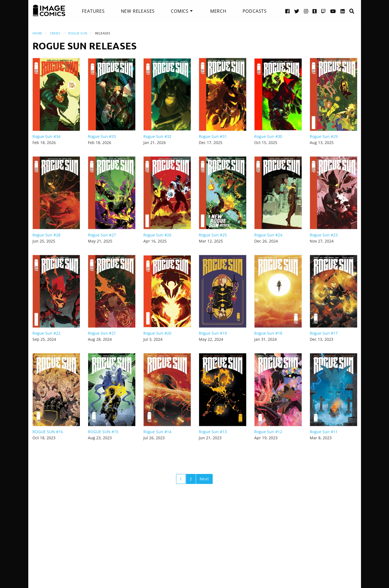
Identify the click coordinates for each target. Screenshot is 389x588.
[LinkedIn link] (343, 11)
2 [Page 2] (191, 479)
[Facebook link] (288, 11)
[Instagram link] (306, 11)
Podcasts (255, 11)
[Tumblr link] (315, 11)
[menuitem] (93, 11)
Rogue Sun (78, 33)
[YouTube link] (333, 11)
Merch (218, 11)
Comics (180, 11)
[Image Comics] (49, 11)
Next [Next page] (204, 479)
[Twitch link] (324, 11)
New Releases (138, 11)
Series (55, 33)
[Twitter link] (297, 11)
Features (93, 11)
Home (37, 33)
